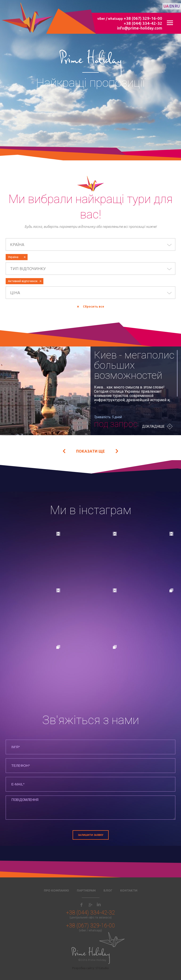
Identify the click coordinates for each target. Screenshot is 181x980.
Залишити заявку (91, 835)
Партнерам (86, 890)
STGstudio (102, 968)
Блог (108, 890)
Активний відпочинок (23, 281)
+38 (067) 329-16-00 (143, 18)
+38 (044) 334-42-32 (143, 23)
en (172, 6)
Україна (13, 257)
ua (166, 6)
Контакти (129, 890)
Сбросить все (94, 307)
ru (177, 6)
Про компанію (56, 890)
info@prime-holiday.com (140, 28)
